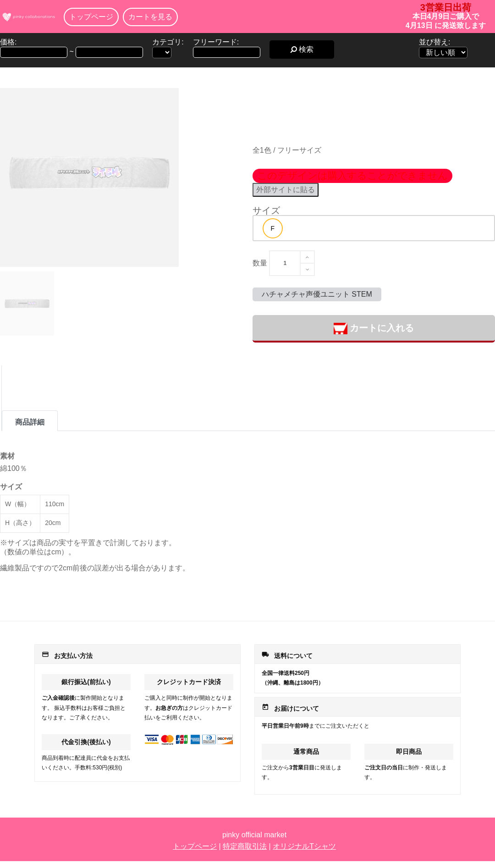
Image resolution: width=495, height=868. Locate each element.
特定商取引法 (245, 846)
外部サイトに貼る (286, 190)
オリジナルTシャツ (304, 846)
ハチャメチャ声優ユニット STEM (317, 294)
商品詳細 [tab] (30, 422)
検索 (302, 49)
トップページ (91, 17)
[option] (273, 228)
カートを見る (150, 17)
